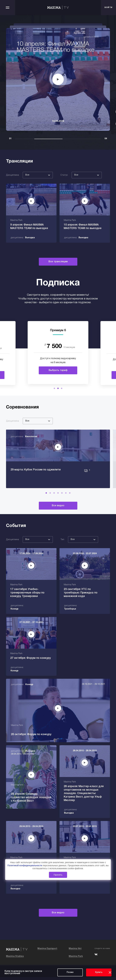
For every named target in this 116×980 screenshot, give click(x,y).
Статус (64, 175)
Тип (62, 553)
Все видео (58, 520)
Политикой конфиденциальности (25, 865)
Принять (58, 875)
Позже (70, 972)
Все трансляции (58, 262)
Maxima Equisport (47, 952)
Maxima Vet (75, 952)
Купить (99, 972)
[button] (54, 388)
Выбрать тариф (58, 370)
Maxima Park (76, 959)
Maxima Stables (15, 959)
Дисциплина (12, 175)
